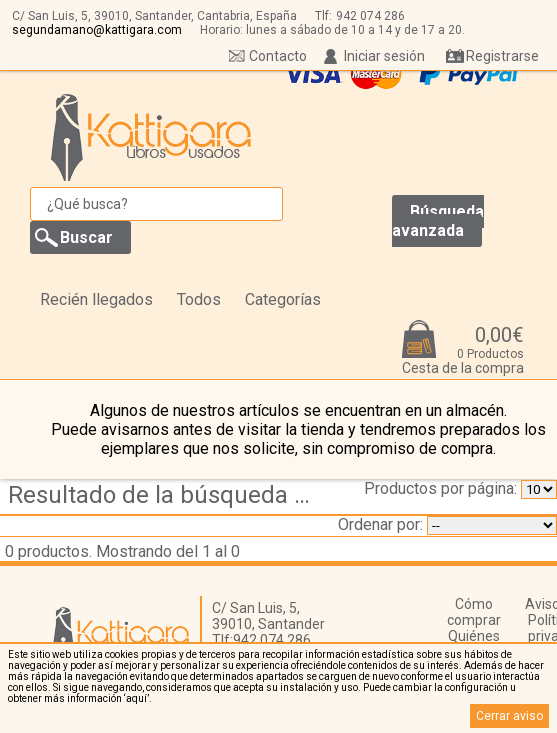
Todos (199, 299)
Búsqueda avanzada (438, 221)
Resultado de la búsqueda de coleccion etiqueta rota (165, 495)
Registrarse (502, 56)
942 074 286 (370, 16)
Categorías (283, 299)
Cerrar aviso (509, 716)
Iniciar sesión (384, 56)
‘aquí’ (136, 698)
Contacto (278, 56)
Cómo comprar (474, 612)
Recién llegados (96, 299)
